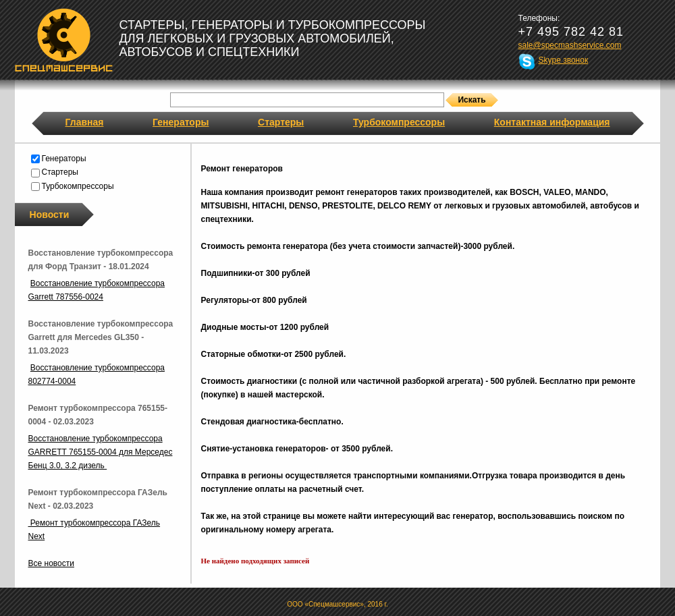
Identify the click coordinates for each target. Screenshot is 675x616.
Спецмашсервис (64, 40)
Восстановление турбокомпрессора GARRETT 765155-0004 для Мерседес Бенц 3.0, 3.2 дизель (101, 452)
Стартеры (281, 122)
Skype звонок (564, 60)
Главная (85, 122)
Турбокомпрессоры (399, 122)
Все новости (51, 563)
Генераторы (181, 122)
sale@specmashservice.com (570, 45)
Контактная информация (552, 122)
